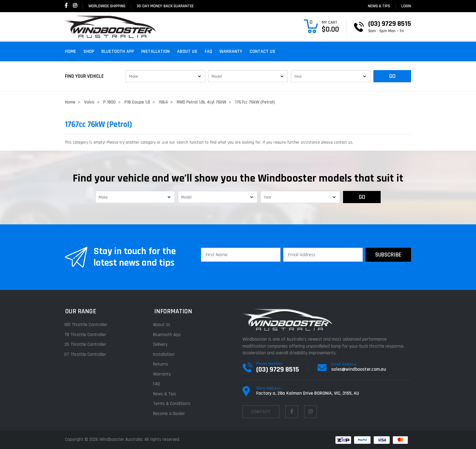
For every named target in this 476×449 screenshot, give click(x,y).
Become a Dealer (170, 414)
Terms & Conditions (173, 404)
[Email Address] (323, 255)
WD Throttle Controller (87, 325)
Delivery (161, 344)
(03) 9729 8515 (278, 369)
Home (71, 51)
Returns (161, 364)
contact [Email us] (261, 412)
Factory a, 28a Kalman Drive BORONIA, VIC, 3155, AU (308, 393)
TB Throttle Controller (86, 335)
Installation (155, 51)
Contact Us (262, 51)
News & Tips (379, 6)
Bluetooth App (118, 51)
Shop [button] (89, 51)
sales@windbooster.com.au (359, 369)
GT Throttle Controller (86, 354)
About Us (187, 51)
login (406, 6)
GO (392, 76)
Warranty (231, 51)
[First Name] (241, 255)
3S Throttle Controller (86, 344)
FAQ (208, 51)
